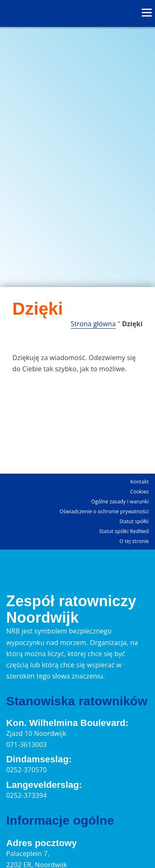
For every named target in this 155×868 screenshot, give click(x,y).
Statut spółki (134, 521)
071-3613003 (26, 745)
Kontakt (139, 482)
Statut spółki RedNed (124, 531)
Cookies (139, 492)
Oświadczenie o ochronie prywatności (104, 511)
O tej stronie (134, 541)
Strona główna (93, 324)
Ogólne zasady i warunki (120, 502)
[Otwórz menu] (147, 13)
